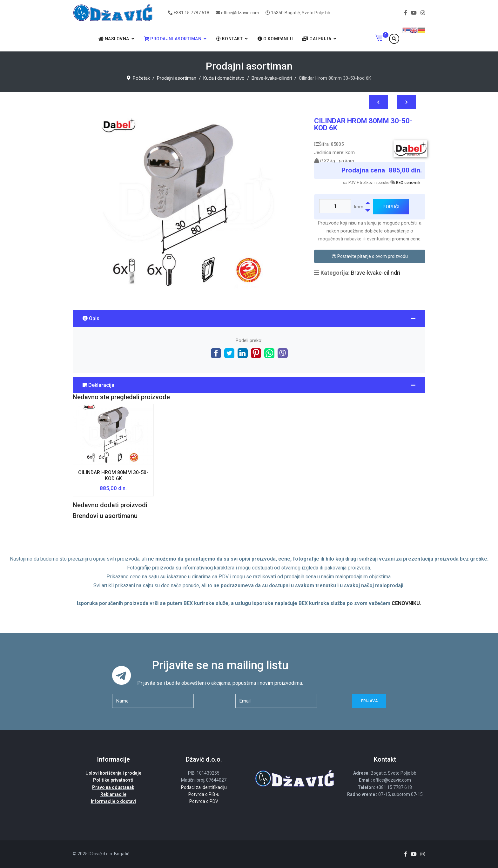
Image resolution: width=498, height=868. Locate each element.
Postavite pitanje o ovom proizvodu (370, 256)
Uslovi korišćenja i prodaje (113, 773)
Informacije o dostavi (113, 801)
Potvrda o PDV (204, 801)
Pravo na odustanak (113, 787)
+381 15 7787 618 (191, 13)
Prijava (369, 701)
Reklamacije (113, 794)
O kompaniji (275, 39)
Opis (91, 318)
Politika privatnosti (113, 780)
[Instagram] (423, 13)
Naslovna (114, 39)
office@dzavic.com (240, 13)
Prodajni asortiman (173, 39)
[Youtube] (414, 13)
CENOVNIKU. (406, 603)
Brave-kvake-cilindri (376, 273)
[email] (276, 701)
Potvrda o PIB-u (204, 794)
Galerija (317, 39)
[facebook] (406, 13)
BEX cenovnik (408, 183)
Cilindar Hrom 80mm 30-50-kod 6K (113, 475)
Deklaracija (98, 385)
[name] (153, 701)
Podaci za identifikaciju (204, 787)
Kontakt (230, 39)
